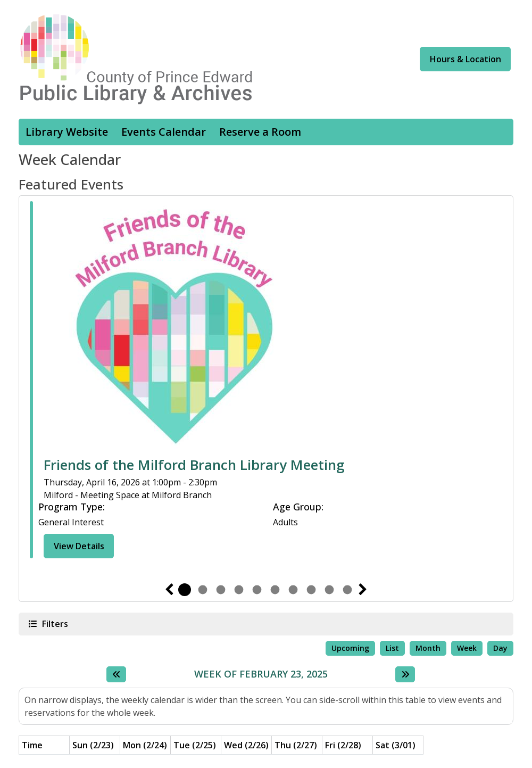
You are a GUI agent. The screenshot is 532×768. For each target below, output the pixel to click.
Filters (54, 624)
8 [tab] (311, 590)
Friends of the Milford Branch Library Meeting (194, 465)
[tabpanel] (266, 381)
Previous (169, 590)
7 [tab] (293, 590)
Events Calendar (164, 132)
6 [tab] (275, 590)
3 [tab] (221, 590)
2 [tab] (203, 590)
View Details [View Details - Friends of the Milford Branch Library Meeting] (79, 546)
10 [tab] (347, 590)
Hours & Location (465, 59)
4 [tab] (239, 590)
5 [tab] (257, 590)
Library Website (67, 132)
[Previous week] (116, 674)
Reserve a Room (260, 132)
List (392, 648)
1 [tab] (185, 590)
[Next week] (405, 674)
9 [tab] (329, 590)
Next (363, 590)
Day (500, 648)
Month (428, 648)
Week (467, 648)
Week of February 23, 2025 (261, 674)
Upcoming (350, 648)
